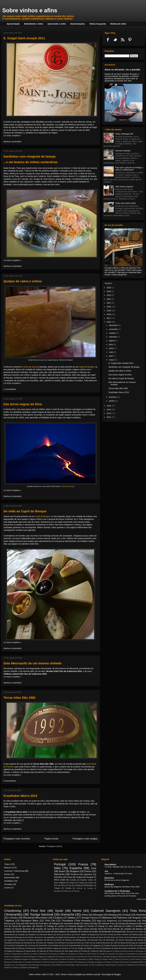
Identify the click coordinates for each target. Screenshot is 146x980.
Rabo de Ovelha (121, 948)
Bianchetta (44, 954)
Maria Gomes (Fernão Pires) (90, 929)
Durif (64, 946)
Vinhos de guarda (97, 24)
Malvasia (107, 918)
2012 (109, 417)
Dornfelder (55, 946)
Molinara (69, 940)
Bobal (123, 943)
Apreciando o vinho (57, 24)
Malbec (72, 918)
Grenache (67, 914)
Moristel (72, 959)
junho (112, 348)
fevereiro (113, 397)
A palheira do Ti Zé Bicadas (117, 891)
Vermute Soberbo (123, 151)
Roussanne (28, 943)
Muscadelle (82, 959)
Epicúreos (109, 878)
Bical (57, 929)
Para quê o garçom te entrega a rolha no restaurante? (129, 169)
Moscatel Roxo (97, 940)
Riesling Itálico (138, 935)
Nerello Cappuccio (54, 948)
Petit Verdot (30, 924)
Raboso (100, 962)
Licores (7, 888)
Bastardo (8, 932)
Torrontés (39, 943)
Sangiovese (112, 921)
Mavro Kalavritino (36, 940)
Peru (56, 885)
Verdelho (128, 929)
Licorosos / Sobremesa (14, 871)
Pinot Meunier (114, 929)
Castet (81, 954)
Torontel (84, 951)
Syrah (59, 911)
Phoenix (37, 962)
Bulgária (75, 871)
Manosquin (55, 959)
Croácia (81, 883)
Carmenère (68, 929)
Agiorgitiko (51, 937)
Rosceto (125, 962)
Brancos (8, 868)
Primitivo (85, 932)
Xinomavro (62, 943)
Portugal (60, 864)
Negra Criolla (107, 959)
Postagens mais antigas (85, 839)
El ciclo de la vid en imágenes (117, 880)
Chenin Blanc (21, 932)
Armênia (79, 888)
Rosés (7, 874)
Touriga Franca (89, 918)
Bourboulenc (72, 937)
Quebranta (107, 948)
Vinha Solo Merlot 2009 (125, 203)
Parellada (8, 943)
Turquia (57, 888)
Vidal (101, 951)
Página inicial (51, 839)
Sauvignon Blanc (30, 921)
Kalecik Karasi (131, 957)
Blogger (117, 974)
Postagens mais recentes (17, 839)
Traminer (121, 965)
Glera (59, 935)
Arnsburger (140, 951)
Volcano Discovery (67, 486)
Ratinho (133, 948)
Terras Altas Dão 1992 (19, 698)
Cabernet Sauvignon (106, 911)
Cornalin (102, 954)
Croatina (121, 954)
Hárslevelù (134, 937)
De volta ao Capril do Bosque (25, 511)
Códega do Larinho (56, 926)
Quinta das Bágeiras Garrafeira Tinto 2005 (122, 887)
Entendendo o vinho (34, 24)
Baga (99, 921)
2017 (109, 318)
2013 (109, 413)
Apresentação (13, 24)
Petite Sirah (18, 962)
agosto (112, 341)
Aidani (72, 943)
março (112, 360)
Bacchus (27, 954)
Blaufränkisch (10, 935)
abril (111, 356)
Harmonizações (78, 24)
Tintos (7, 864)
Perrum (125, 959)
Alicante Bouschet (23, 929)
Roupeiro (118, 932)
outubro (113, 333)
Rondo (117, 962)
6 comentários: (10, 781)
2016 (109, 322)
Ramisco (109, 962)
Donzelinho (43, 946)
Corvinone (31, 946)
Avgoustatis (17, 954)
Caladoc (62, 954)
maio (111, 352)
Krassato (140, 946)
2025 (109, 288)
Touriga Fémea (110, 965)
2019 (109, 311)
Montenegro (89, 885)
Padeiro (89, 948)
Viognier (137, 918)
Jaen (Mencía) (115, 926)
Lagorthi (10, 940)
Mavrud (50, 940)
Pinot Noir (38, 911)
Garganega (51, 957)
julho (111, 345)
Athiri (115, 943)
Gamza (123, 946)
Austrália (73, 880)
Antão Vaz (89, 943)
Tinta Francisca (55, 951)
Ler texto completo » (12, 136)
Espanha (76, 868)
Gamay (101, 926)
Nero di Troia (69, 948)
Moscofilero (110, 940)
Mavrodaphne (60, 932)
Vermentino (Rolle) (71, 924)
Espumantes (10, 878)
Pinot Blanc (43, 924)
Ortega (81, 948)
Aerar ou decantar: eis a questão (122, 70)
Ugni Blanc (27, 926)
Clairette (39, 926)
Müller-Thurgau (94, 959)
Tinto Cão (50, 921)
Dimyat (141, 954)
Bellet (35, 954)
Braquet (83, 937)
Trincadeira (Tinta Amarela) (76, 921)
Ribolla (18, 943)
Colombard (20, 946)
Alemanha (59, 874)
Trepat (93, 951)
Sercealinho (57, 965)
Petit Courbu (135, 959)
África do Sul (66, 885)
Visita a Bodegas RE (124, 134)
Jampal (121, 957)
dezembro (114, 325)
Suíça (70, 877)
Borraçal (132, 943)
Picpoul (53, 962)
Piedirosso (62, 962)
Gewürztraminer (129, 921)
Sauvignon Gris (10, 965)
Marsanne (134, 924)
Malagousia (36, 959)
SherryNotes (110, 865)
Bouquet (53, 954)
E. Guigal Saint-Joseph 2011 (24, 38)
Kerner (9, 959)
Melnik (59, 940)
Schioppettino (23, 965)
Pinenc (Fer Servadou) (77, 962)
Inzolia (143, 937)
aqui (6, 817)
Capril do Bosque (86, 367)
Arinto (85, 915)
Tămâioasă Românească (14, 937)
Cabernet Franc (108, 924)
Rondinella (106, 932)
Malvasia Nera (10, 948)
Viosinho (31, 937)
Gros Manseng (95, 957)
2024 (109, 291)
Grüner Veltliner (81, 935)
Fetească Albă (75, 946)
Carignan (58, 918)
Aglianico (109, 951)
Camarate (72, 954)
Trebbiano (50, 943)
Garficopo (109, 884)
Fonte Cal (122, 937)
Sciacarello (46, 965)
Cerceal (92, 937)
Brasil (62, 871)
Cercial (10, 946)
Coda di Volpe (91, 954)
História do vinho (118, 24)
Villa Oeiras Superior (124, 187)
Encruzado (46, 932)
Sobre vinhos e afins (30, 10)
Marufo (64, 959)
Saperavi (19, 951)
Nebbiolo (73, 932)
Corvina (34, 932)
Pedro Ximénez (123, 935)
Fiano (101, 937)
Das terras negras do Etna (23, 404)
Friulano (86, 946)
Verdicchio (131, 965)
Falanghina (17, 957)
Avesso (140, 932)
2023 (109, 295)
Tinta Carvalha (97, 965)
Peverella (28, 962)
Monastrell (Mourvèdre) (35, 918)
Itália (57, 868)
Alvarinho (141, 915)
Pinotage (91, 962)
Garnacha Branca (46, 935)
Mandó (45, 959)
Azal (49, 929)
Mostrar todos (142, 899)
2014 (109, 410)
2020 (109, 307)
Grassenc (61, 957)
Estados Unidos (87, 880)
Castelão (22, 935)
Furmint (91, 926)
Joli (106, 871)
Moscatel (98, 915)
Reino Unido (60, 880)
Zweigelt (24, 968)
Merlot (77, 911)
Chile (93, 868)
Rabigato (56, 924)
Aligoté (61, 937)
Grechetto (71, 957)
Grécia (88, 871)
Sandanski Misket (137, 962)
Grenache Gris (82, 957)
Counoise (111, 954)
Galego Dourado (111, 946)
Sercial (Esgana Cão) (72, 965)
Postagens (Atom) (54, 846)
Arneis (131, 951)
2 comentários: (10, 389)
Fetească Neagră (76, 926)
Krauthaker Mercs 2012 (20, 796)
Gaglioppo (97, 946)
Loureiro (13, 918)
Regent (10, 951)
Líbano (91, 883)
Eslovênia (58, 877)
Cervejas (8, 884)
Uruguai (79, 877)
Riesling (112, 915)
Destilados (9, 881)
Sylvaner (85, 965)
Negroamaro (95, 935)
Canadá (78, 885)
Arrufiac (7, 954)
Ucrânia (68, 888)
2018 (109, 314)
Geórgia (90, 888)
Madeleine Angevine (22, 959)
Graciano (68, 935)
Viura (18, 924)
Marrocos (68, 891)
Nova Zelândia (60, 883)
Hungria (90, 877)
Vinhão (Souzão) (90, 924)
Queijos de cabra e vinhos (23, 281)
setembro (113, 337)
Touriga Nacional (41, 914)
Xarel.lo (40, 937)
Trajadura (9, 921)
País (97, 948)
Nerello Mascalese (126, 940)
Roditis (95, 932)
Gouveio (122, 924)
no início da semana (30, 367)
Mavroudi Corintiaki (36, 948)
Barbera (139, 929)
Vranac (15, 968)
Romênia (75, 874)
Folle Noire (111, 937)
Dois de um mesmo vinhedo (33, 663)
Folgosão (41, 957)
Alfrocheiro (130, 932)
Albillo (117, 951)
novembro (114, 329)
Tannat (15, 926)
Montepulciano (81, 940)
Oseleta (140, 940)
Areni (124, 951)
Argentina (88, 874)
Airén (79, 943)
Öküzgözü (33, 968)
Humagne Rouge (109, 957)
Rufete (128, 926)
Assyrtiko (39, 929)
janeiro (112, 401)
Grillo (131, 946)
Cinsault (126, 915)
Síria (75, 891)
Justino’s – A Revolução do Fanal (118, 874)
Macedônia (58, 891)
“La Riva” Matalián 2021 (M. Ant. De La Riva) (123, 867)
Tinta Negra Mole (71, 951)
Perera (117, 959)
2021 (109, 303)
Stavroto (43, 951)
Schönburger (35, 965)
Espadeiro (32, 935)
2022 (109, 299)
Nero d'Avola (108, 935)
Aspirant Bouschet (103, 943)
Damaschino (131, 954)
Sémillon (139, 926)
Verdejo (8, 929)
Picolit (45, 962)
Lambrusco (21, 940)
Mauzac (22, 948)
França (83, 864)
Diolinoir (7, 957)
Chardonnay (13, 911)
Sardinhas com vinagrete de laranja (29, 156)
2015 (109, 406)
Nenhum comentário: (13, 142)
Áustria (72, 883)
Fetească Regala (29, 957)
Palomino (122, 918)
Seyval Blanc (31, 951)
